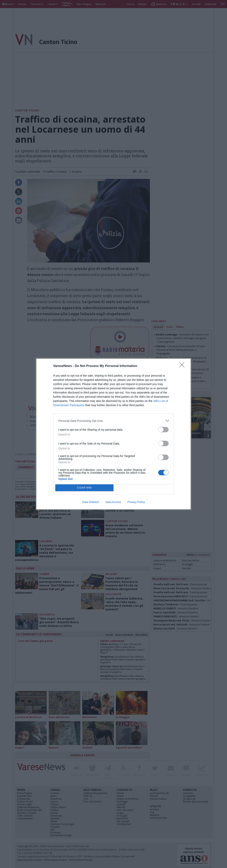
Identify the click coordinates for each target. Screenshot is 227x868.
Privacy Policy (136, 502)
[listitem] (113, 421)
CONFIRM (84, 488)
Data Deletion (91, 502)
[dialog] (113, 434)
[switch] (163, 430)
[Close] (183, 366)
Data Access (113, 502)
